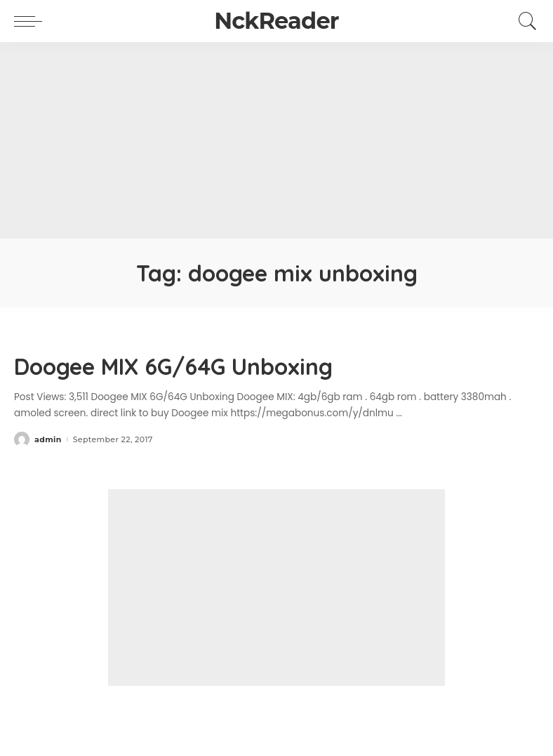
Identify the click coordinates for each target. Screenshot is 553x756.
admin (48, 440)
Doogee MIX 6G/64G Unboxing (173, 366)
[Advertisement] (276, 140)
